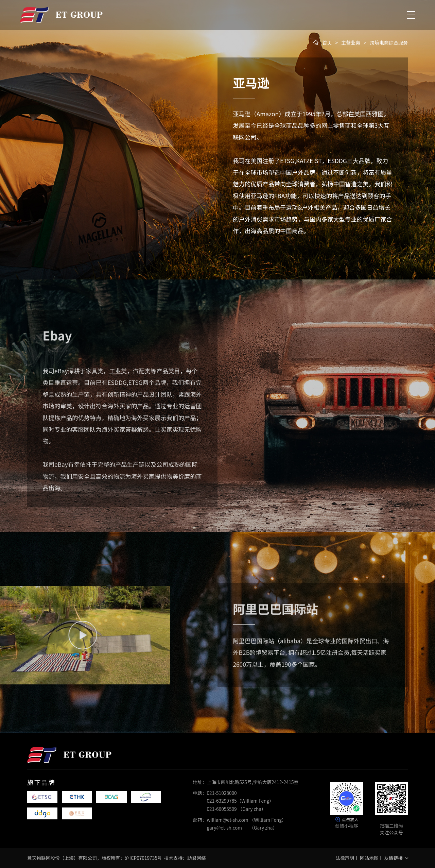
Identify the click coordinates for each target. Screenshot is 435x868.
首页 (327, 42)
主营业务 (351, 42)
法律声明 (345, 858)
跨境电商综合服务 (389, 42)
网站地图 (369, 858)
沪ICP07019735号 (143, 858)
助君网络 (197, 858)
